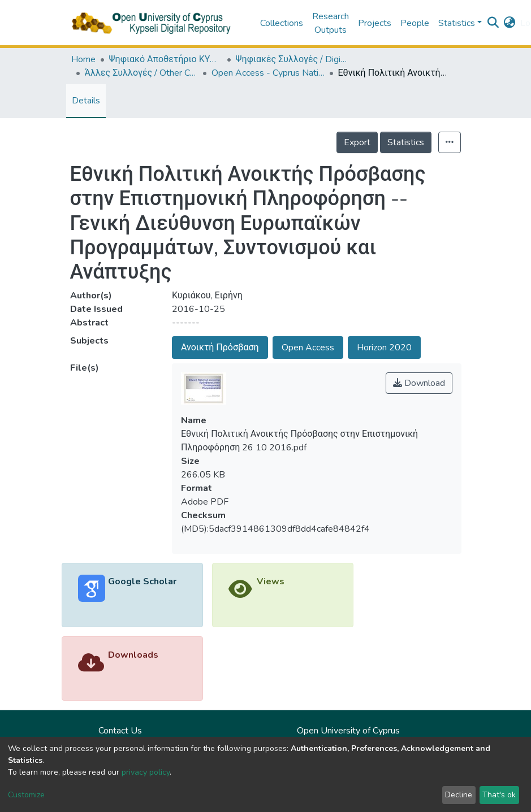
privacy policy (146, 772)
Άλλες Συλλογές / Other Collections (141, 73)
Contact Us (120, 731)
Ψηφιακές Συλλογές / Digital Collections (292, 59)
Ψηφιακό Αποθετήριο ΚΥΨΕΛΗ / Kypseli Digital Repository (166, 59)
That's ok (499, 795)
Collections (282, 23)
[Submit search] (493, 23)
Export (357, 142)
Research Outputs (331, 23)
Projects (375, 23)
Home (83, 59)
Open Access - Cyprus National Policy (268, 73)
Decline (459, 795)
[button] (510, 23)
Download (419, 383)
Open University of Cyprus (348, 731)
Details (86, 101)
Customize (26, 795)
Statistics (406, 142)
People (415, 23)
